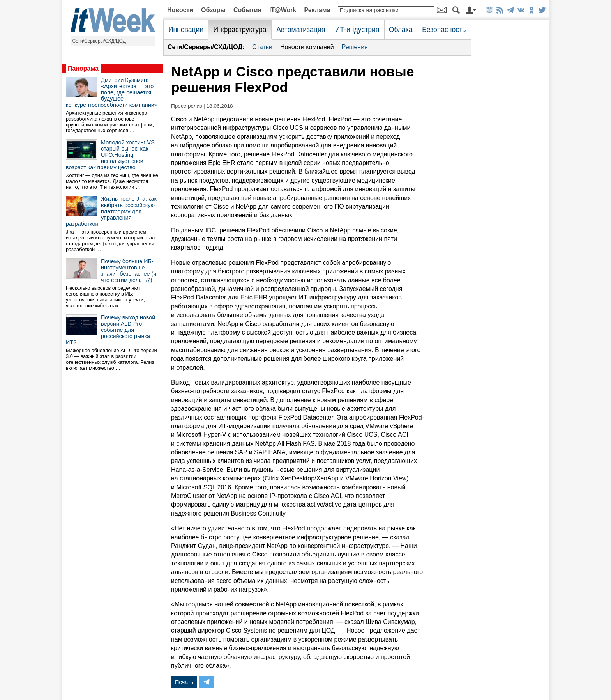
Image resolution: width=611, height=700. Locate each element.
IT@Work (283, 10)
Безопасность (444, 30)
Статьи (262, 47)
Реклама (317, 10)
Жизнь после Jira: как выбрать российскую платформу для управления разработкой (111, 211)
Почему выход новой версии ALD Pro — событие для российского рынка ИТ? (110, 330)
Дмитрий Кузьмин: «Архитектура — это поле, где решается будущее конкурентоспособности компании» (112, 92)
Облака (401, 30)
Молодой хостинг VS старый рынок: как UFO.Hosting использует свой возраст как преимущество (110, 155)
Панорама (83, 68)
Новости (180, 10)
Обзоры (213, 10)
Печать (184, 682)
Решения (355, 47)
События (247, 10)
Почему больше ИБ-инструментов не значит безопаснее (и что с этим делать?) (129, 271)
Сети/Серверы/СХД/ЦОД (99, 41)
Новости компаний (307, 47)
